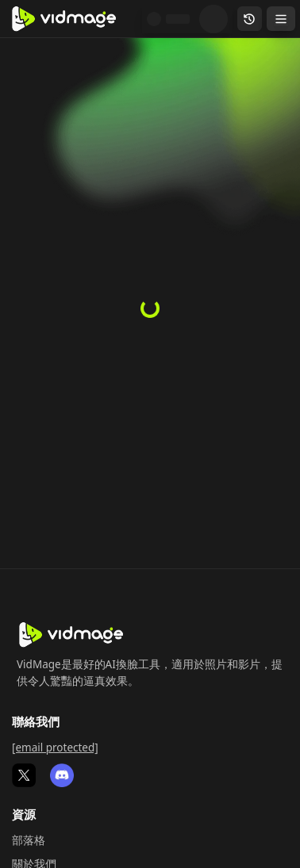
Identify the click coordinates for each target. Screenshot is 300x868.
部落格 (29, 840)
